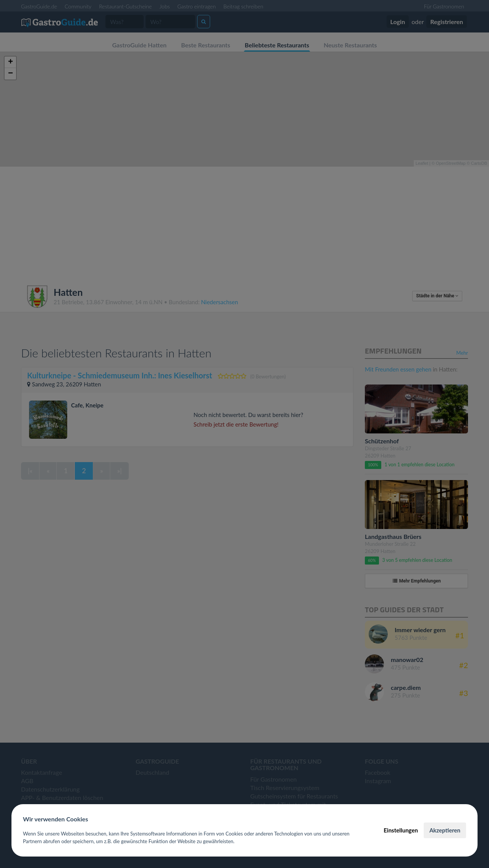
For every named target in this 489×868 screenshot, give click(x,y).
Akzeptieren (445, 830)
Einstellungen (401, 830)
